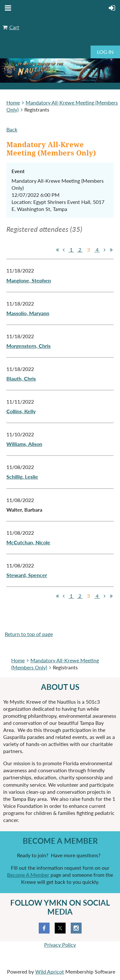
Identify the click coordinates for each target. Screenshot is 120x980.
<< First (57, 250)
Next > (105, 250)
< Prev (64, 250)
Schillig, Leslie (22, 477)
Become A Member (28, 875)
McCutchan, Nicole (28, 542)
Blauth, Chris (21, 378)
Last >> (111, 250)
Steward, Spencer (27, 575)
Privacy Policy (60, 945)
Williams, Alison (24, 444)
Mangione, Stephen (29, 280)
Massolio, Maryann (28, 313)
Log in (105, 52)
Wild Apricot (50, 972)
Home (13, 102)
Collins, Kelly (21, 411)
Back (12, 129)
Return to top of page (29, 634)
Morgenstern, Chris (28, 346)
